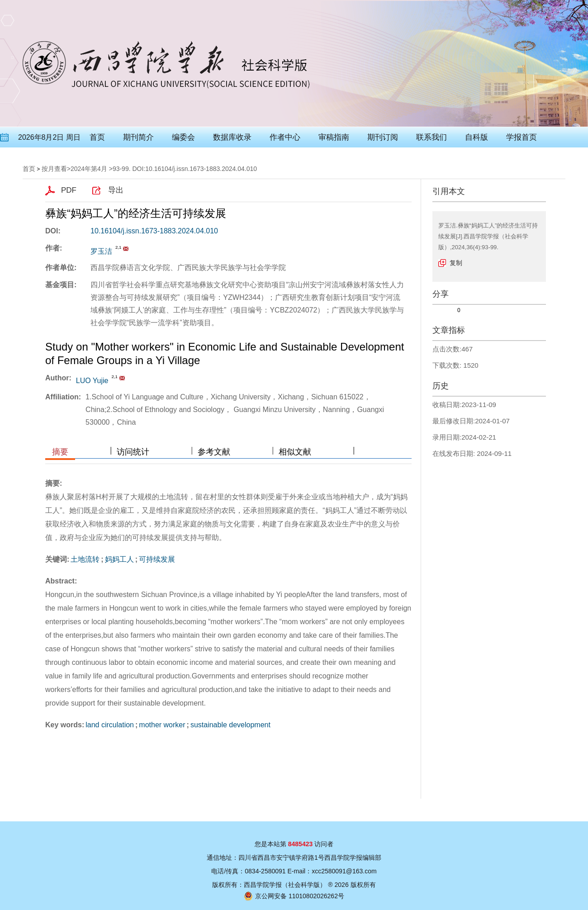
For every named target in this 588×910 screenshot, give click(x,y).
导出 (116, 190)
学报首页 (522, 137)
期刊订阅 (383, 137)
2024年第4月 (89, 169)
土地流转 (85, 559)
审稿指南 (334, 137)
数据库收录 (232, 137)
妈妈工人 (119, 559)
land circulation (110, 725)
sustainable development (230, 725)
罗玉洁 (101, 251)
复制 (456, 263)
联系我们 (432, 137)
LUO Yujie (92, 381)
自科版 (477, 137)
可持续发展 (157, 559)
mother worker (162, 725)
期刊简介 (138, 137)
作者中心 (285, 137)
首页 (97, 137)
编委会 (183, 137)
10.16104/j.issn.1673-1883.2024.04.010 (154, 231)
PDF (69, 190)
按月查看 (54, 169)
